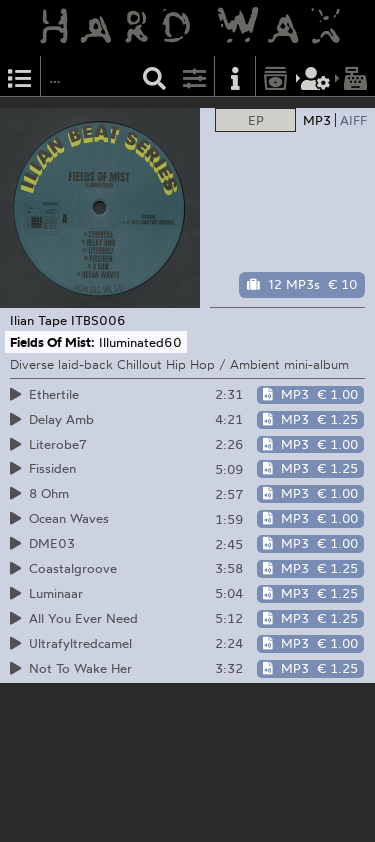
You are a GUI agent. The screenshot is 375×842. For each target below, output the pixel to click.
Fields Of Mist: (52, 342)
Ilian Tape (38, 320)
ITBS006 (98, 320)
